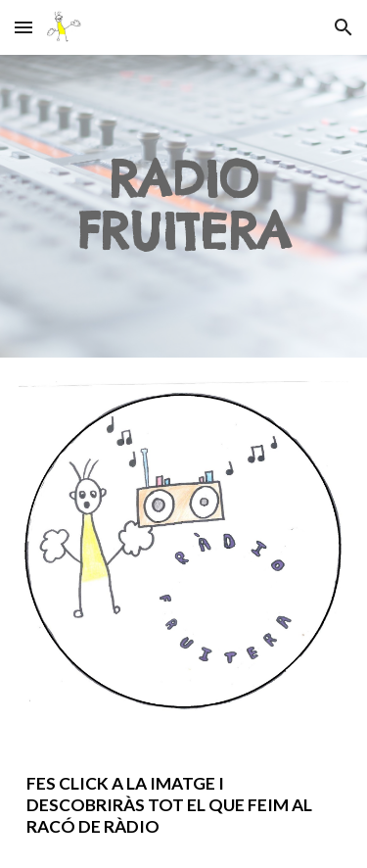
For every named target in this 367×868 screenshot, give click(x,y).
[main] (184, 206)
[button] (23, 27)
